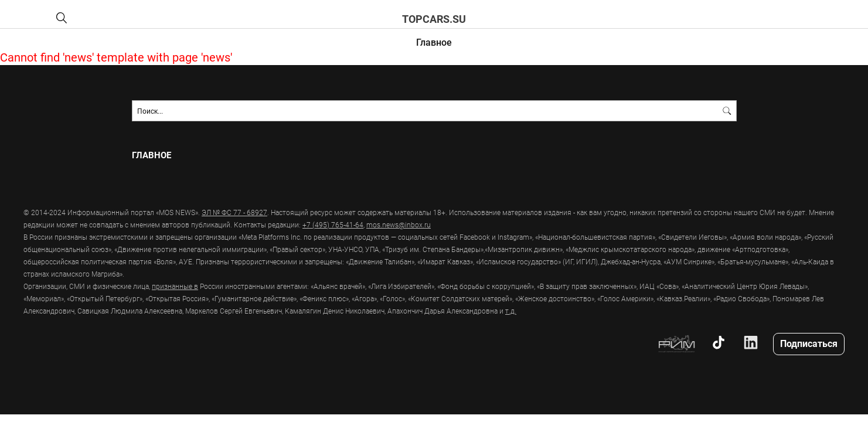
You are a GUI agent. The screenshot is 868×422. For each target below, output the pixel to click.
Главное (434, 42)
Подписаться (809, 343)
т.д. (511, 311)
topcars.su (434, 19)
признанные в (175, 286)
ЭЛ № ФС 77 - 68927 (234, 212)
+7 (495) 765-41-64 (333, 224)
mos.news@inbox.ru (399, 224)
